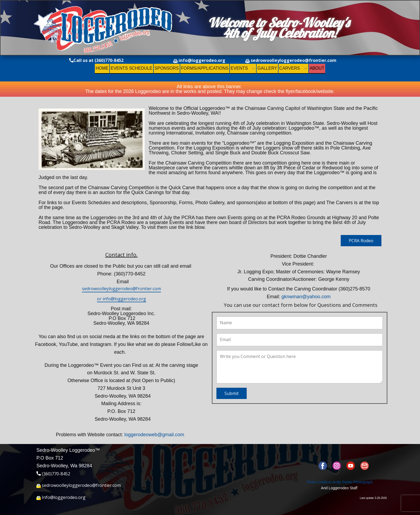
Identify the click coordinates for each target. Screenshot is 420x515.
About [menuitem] (317, 68)
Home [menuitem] (102, 68)
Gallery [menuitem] (267, 68)
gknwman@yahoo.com (306, 297)
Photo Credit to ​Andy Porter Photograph (340, 482)
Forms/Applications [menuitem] (205, 68)
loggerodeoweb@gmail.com (154, 435)
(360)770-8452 (53, 474)
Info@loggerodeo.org (61, 498)
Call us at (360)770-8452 (96, 61)
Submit (232, 393)
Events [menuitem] (239, 68)
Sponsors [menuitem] (167, 68)
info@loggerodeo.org (199, 61)
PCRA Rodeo (361, 241)
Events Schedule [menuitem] (132, 68)
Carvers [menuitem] (290, 68)
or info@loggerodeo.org (121, 299)
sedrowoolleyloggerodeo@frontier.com (291, 61)
